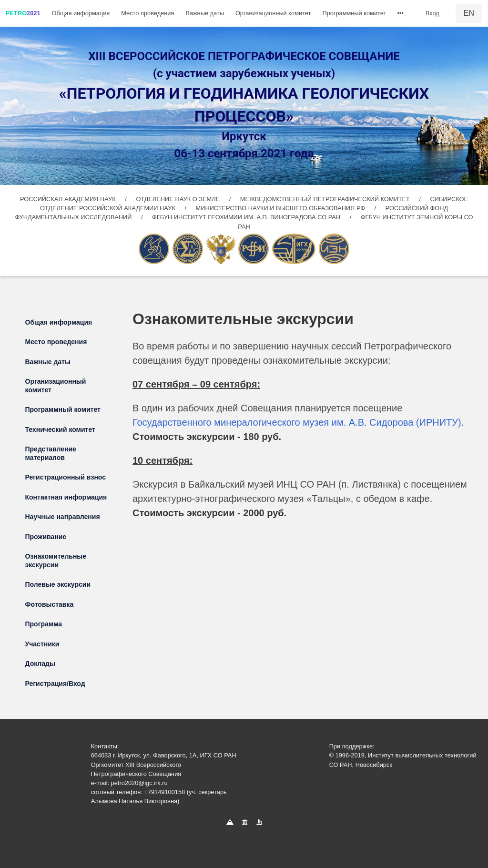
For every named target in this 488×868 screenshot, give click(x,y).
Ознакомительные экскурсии (56, 561)
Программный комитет (354, 13)
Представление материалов (51, 453)
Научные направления (63, 517)
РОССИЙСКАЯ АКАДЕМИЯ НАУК (69, 199)
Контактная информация (66, 497)
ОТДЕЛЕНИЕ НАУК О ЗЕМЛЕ (178, 199)
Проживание (46, 537)
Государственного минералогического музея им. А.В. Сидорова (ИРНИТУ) (297, 422)
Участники (42, 644)
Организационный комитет (273, 13)
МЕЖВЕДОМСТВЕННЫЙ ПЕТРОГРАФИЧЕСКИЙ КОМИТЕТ (326, 199)
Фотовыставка (50, 604)
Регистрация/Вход (55, 684)
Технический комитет (60, 429)
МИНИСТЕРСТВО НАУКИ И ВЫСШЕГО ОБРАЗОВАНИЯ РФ (281, 208)
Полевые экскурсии (58, 584)
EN (469, 13)
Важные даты (205, 13)
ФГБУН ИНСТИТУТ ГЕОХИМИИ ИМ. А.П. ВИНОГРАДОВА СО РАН (247, 217)
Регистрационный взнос (66, 477)
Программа (44, 624)
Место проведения (147, 13)
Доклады (40, 664)
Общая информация (81, 13)
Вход (432, 13)
